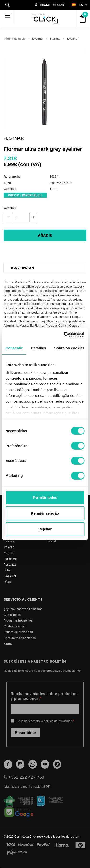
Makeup (9, 547)
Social (52, 541)
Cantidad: (10, 208)
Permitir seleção (45, 513)
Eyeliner (38, 39)
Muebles (9, 553)
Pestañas (10, 564)
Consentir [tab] (14, 348)
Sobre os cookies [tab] (69, 348)
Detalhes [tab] (39, 348)
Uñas (7, 582)
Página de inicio (15, 39)
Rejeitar (45, 529)
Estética (9, 541)
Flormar (55, 39)
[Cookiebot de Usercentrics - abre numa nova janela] (64, 335)
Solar (7, 570)
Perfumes (10, 559)
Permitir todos (45, 497)
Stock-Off (10, 576)
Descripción (22, 268)
